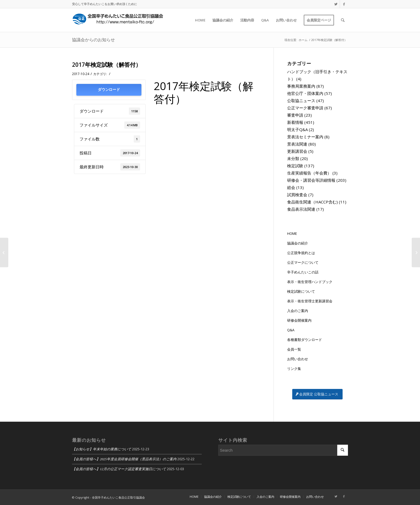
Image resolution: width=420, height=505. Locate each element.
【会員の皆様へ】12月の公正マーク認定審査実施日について (119, 469)
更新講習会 (297, 151)
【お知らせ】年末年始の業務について (102, 449)
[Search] (343, 20)
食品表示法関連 (301, 209)
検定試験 (295, 166)
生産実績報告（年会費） (309, 173)
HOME (292, 233)
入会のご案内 (298, 311)
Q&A (291, 330)
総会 (291, 187)
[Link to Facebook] (344, 4)
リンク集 (294, 369)
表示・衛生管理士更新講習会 (310, 301)
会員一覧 (294, 349)
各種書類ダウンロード (305, 340)
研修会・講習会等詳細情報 (311, 180)
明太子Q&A (297, 129)
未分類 (293, 158)
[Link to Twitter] (336, 4)
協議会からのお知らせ (93, 40)
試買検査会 (297, 195)
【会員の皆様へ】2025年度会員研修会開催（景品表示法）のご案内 (124, 459)
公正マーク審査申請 (305, 108)
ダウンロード (109, 90)
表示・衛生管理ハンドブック (310, 282)
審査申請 (295, 115)
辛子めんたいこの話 (303, 272)
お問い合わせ (298, 359)
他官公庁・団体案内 (305, 93)
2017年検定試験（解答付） (107, 65)
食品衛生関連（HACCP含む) (312, 202)
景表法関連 (297, 144)
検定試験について (301, 291)
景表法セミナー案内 (305, 137)
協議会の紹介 (298, 243)
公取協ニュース (301, 101)
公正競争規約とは (301, 253)
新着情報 (295, 122)
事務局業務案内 (301, 86)
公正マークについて (303, 262)
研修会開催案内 (299, 320)
